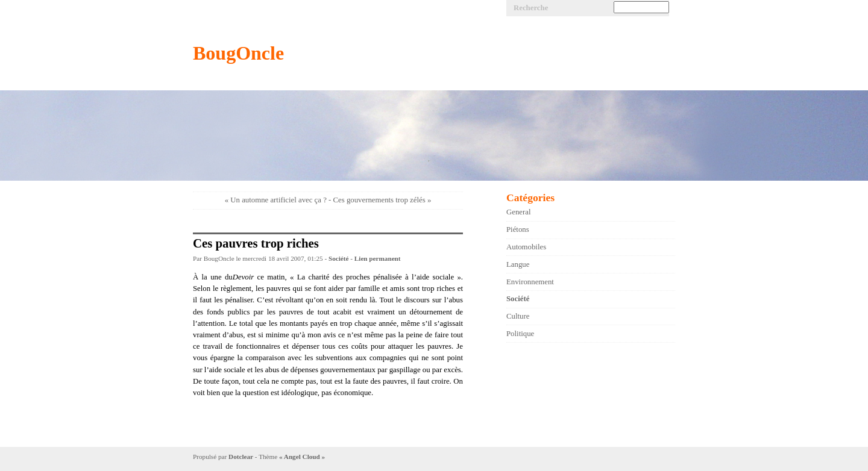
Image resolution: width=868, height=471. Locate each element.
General (519, 212)
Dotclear (241, 457)
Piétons (518, 229)
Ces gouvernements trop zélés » (382, 200)
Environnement (530, 282)
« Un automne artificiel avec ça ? (276, 200)
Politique (520, 334)
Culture (518, 316)
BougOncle (238, 53)
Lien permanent (378, 258)
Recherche (531, 8)
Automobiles (526, 247)
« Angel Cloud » (302, 457)
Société (339, 258)
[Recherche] (641, 7)
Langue (518, 264)
